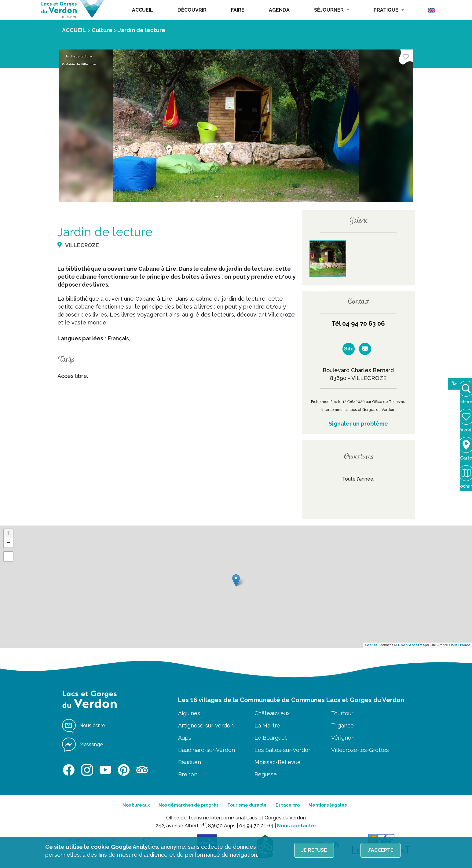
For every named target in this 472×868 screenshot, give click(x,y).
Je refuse (314, 850)
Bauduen (190, 762)
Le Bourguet (271, 738)
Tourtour (342, 713)
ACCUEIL (143, 10)
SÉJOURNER (332, 10)
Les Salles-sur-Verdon (283, 750)
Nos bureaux (136, 805)
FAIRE (238, 10)
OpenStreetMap (412, 645)
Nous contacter (297, 826)
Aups (185, 738)
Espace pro (288, 805)
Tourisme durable (247, 805)
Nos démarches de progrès (188, 805)
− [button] (8, 543)
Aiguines (189, 713)
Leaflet (371, 645)
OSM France (460, 645)
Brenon (188, 774)
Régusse (266, 774)
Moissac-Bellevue (278, 762)
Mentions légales (328, 805)
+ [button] (8, 534)
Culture (102, 30)
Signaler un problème (358, 424)
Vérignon (343, 738)
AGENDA (279, 10)
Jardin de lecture (142, 30)
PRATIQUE (389, 10)
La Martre (267, 725)
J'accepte (381, 850)
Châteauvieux (272, 713)
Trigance (342, 725)
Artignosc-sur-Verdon (206, 725)
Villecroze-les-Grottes (360, 750)
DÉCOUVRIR (192, 10)
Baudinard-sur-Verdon (207, 750)
